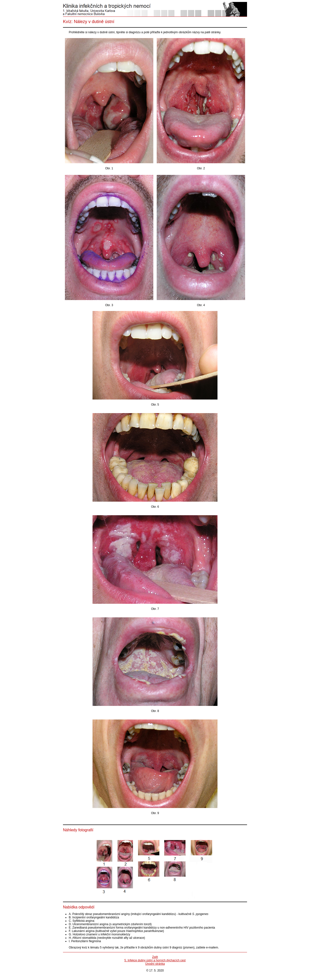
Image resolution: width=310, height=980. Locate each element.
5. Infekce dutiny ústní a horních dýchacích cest (155, 960)
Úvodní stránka (155, 964)
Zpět (155, 957)
